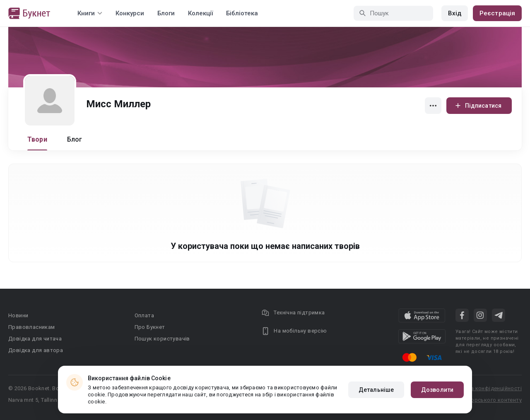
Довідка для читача (35, 339)
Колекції (200, 13)
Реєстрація (497, 13)
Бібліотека (242, 13)
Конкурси (130, 13)
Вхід (455, 13)
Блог (75, 139)
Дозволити (437, 390)
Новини (18, 315)
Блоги (166, 13)
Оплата (144, 315)
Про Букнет (150, 327)
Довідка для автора (36, 350)
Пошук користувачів (162, 339)
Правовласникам (32, 327)
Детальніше (376, 390)
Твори (37, 139)
